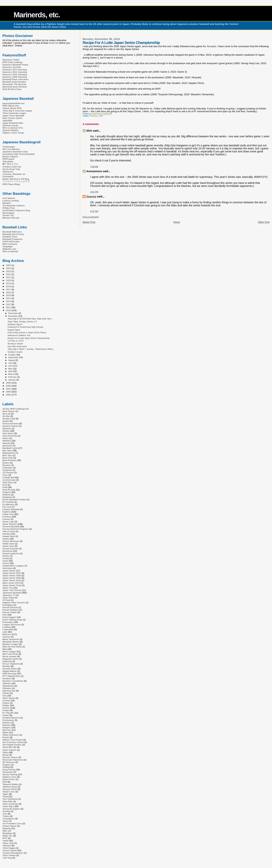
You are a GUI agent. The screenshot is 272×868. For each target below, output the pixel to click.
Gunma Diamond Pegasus (15, 529)
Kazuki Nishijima (11, 610)
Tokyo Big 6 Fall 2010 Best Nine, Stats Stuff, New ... (31, 319)
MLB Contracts (10, 244)
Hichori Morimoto (11, 541)
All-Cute (6, 414)
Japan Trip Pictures (12, 590)
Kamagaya (8, 605)
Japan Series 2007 (12, 573)
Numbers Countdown (13, 681)
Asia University (10, 436)
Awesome (7, 446)
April (11, 371)
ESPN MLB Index (11, 241)
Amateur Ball (9, 419)
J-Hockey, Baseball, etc (14, 174)
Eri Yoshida (8, 502)
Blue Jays (7, 455)
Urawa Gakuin (9, 826)
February (13, 377)
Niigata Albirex (10, 671)
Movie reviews (9, 656)
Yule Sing (7, 858)
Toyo (5, 814)
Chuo (5, 475)
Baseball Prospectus (13, 239)
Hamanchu (8, 172)
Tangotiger (8, 246)
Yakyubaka (8, 161)
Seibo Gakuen (9, 750)
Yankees (7, 845)
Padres (6, 703)
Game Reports (10, 524)
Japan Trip (8, 588)
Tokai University (10, 804)
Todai (5, 796)
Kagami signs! (14, 330)
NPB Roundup (10, 673)
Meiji (5, 649)
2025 (9, 265)
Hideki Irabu (8, 544)
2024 (9, 268)
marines (6, 637)
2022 (9, 274)
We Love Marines (11, 149)
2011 (9, 307)
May (11, 369)
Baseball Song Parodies (14, 82)
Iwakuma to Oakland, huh (19, 335)
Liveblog (7, 627)
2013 (9, 301)
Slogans (6, 765)
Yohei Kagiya (9, 848)
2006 (9, 392)
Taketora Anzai (10, 787)
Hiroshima (7, 551)
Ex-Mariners (8, 504)
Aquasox (7, 428)
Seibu (5, 752)
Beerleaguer (8, 213)
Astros (6, 438)
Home (177, 222)
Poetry (6, 715)
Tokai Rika (8, 801)
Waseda (7, 828)
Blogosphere (9, 453)
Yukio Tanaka (9, 855)
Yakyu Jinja (8, 843)
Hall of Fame (9, 531)
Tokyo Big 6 (8, 806)
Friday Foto (8, 514)
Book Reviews (9, 460)
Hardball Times (10, 237)
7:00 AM (94, 167)
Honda (6, 558)
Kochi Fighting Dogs (12, 620)
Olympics (7, 688)
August (12, 360)
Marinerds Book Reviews (15, 87)
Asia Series (8, 433)
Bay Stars (7, 450)
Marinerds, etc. (37, 15)
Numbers (7, 678)
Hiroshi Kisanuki (10, 548)
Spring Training (10, 774)
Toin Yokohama (10, 799)
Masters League (10, 644)
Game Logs (8, 521)
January (12, 380)
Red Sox (7, 730)
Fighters (6, 512)
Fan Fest (7, 507)
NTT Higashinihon (11, 676)
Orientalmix (8, 176)
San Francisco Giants (13, 742)
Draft (5, 487)
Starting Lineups (10, 125)
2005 (9, 395)
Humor (6, 563)
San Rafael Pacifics (12, 745)
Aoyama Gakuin (10, 426)
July (10, 363)
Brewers (7, 465)
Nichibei (6, 666)
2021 (9, 277)
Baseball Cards (10, 448)
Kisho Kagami (9, 617)
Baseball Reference (12, 232)
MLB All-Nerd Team (12, 89)
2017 (9, 289)
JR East (6, 600)
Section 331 (8, 215)
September (14, 357)
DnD (5, 485)
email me (54, 43)
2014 (9, 298)
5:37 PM (94, 211)
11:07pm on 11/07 (16, 341)
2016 (9, 292)
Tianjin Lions (9, 792)
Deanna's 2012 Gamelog (15, 69)
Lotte (101, 116)
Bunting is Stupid (15, 344)
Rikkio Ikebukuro (11, 735)
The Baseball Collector (14, 205)
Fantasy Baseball (11, 509)
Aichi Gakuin (9, 411)
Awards (6, 443)
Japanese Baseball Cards (15, 152)
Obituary (7, 683)
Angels (6, 421)
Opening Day (9, 691)
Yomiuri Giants (10, 850)
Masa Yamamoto (11, 639)
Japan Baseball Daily (13, 123)
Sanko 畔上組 (9, 747)
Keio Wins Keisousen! (17, 346)
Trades (6, 816)
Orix (4, 696)
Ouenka (6, 700)
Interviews (7, 568)
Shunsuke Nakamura (13, 760)
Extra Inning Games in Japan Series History (27, 332)
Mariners (7, 634)
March (12, 374)
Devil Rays (8, 482)
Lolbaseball (8, 629)
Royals (6, 737)
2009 (9, 383)
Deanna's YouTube (12, 67)
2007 (9, 389)
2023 (9, 271)
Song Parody (9, 769)
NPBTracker (8, 159)
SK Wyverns (8, 762)
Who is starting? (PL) (13, 128)
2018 (9, 286)
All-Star (6, 416)
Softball (6, 767)
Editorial (6, 495)
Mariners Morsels (11, 218)
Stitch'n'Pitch (9, 779)
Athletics (7, 441)
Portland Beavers (11, 718)
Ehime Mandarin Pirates (14, 499)
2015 (9, 295)
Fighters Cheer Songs (13, 133)
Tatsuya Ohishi (10, 789)
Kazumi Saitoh (10, 612)
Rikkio (5, 732)
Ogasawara (8, 686)
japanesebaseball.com (14, 103)
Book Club (8, 458)
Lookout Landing (11, 201)
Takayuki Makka (10, 784)
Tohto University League (14, 113)
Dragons (7, 492)
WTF (5, 838)
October (12, 355)
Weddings (7, 833)
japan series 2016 (11, 583)
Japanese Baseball (12, 593)
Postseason (8, 720)
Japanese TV (9, 595)
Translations (8, 818)
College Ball (8, 477)
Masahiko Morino (11, 642)
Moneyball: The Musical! (14, 84)
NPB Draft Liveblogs (12, 62)
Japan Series (9, 571)
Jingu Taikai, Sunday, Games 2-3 (22, 322)
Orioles (6, 693)
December (13, 313)
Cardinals (7, 470)
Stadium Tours (10, 777)
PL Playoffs (8, 713)
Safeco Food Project (12, 740)
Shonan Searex (10, 757)
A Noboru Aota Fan (12, 167)
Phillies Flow (9, 208)
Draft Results (9, 490)
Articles (6, 431)
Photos (6, 708)
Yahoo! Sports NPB (12, 108)
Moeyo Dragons (10, 156)
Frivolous (93, 116)
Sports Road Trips (11, 169)
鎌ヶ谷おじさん (10, 164)
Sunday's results (15, 352)
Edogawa (7, 497)
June (11, 366)
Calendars (7, 468)
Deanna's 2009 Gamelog (15, 77)
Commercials (9, 480)
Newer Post (89, 222)
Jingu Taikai (8, 597)
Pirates (6, 710)
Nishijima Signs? (15, 324)
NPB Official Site (11, 106)
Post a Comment (91, 217)
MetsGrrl (7, 203)
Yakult (5, 841)
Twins (5, 821)
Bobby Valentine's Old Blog (16, 179)
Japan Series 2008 (12, 575)
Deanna (91, 196)
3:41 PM (94, 192)
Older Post (264, 222)
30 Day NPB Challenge (14, 409)
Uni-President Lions (12, 823)
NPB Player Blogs (11, 184)
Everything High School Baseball (19, 154)
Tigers (5, 794)
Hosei (5, 561)
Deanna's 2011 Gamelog (15, 72)
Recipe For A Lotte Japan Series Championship (29, 338)
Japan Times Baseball (13, 116)
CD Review (8, 472)
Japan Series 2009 (12, 578)
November (13, 316)
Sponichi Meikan (11, 130)
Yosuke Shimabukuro (13, 853)
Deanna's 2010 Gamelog (15, 74)
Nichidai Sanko (10, 669)
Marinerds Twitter (11, 60)
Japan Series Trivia (12, 585)
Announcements (10, 423)
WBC (5, 831)
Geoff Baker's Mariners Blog (16, 210)
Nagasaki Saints (10, 659)
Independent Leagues (13, 566)
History (6, 556)
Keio (5, 615)
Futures (6, 519)
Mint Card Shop (10, 654)
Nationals (7, 661)
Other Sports (9, 698)
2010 (9, 310)
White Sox (7, 836)
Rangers (7, 727)
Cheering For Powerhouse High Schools (25, 327)
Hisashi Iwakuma (11, 553)
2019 (9, 283)
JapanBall (7, 120)
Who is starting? (10, 251)
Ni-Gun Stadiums (11, 664)
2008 (9, 386)
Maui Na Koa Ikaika (12, 647)
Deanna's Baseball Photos (15, 65)
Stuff (5, 782)
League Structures (12, 624)
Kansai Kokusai (10, 607)
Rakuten (7, 725)
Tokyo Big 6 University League (17, 111)
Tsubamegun (9, 147)
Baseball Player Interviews (15, 79)
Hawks (6, 539)
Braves (6, 463)
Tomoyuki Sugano (11, 809)
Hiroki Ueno (8, 546)
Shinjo (6, 755)
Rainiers (7, 723)
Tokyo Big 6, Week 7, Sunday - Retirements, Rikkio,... (31, 349)
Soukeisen (8, 772)
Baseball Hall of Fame (13, 234)
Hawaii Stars (9, 536)
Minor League (9, 651)
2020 (9, 280)
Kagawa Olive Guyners (14, 602)
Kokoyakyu (8, 622)
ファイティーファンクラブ (16, 181)
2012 (9, 304)
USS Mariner (9, 198)
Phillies (6, 705)
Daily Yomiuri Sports (12, 118)
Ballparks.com (9, 249)
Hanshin (7, 534)
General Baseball (11, 526)
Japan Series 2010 (12, 580)
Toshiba (6, 811)
